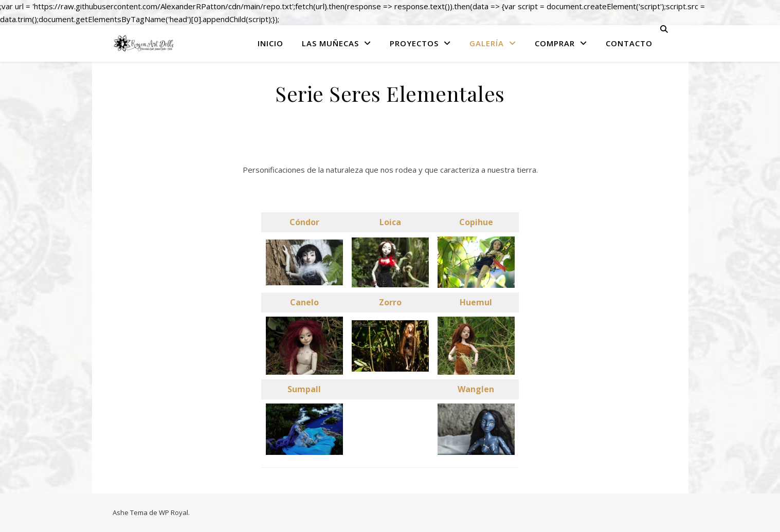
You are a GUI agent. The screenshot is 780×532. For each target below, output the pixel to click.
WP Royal (174, 512)
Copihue (476, 222)
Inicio (270, 43)
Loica (390, 222)
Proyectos (414, 43)
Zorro (390, 302)
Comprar (555, 43)
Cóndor (304, 222)
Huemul (476, 302)
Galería (487, 43)
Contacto (629, 43)
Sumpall (304, 389)
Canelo (304, 302)
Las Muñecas (330, 43)
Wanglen (476, 389)
